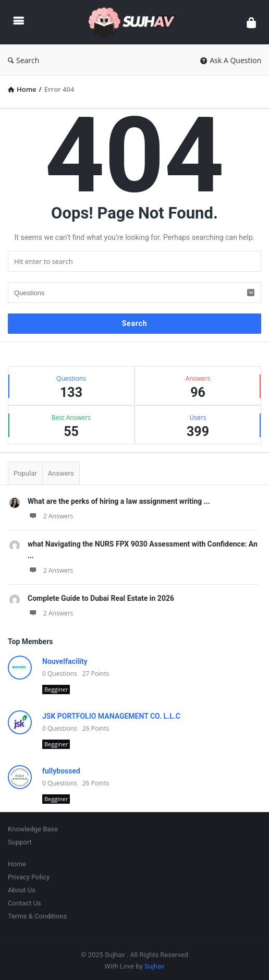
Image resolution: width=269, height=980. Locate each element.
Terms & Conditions (37, 916)
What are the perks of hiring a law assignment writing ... (119, 501)
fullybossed (61, 771)
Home (17, 864)
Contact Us (25, 903)
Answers (61, 473)
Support (20, 842)
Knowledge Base (33, 829)
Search (23, 60)
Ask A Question (231, 60)
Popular (25, 473)
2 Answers (50, 516)
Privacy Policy (29, 877)
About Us (22, 890)
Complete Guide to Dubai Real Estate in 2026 (101, 598)
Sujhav (154, 966)
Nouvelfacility (65, 661)
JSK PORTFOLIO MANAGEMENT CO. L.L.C (111, 716)
